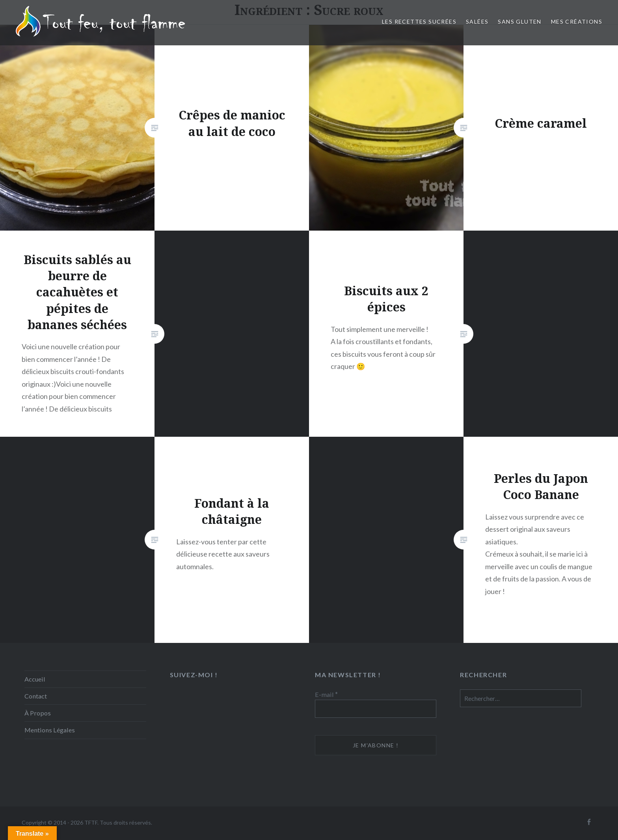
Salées (477, 21)
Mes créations (577, 21)
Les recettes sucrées (419, 21)
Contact (36, 696)
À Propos (38, 713)
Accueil (35, 679)
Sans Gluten (519, 21)
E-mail (326, 694)
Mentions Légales (50, 730)
